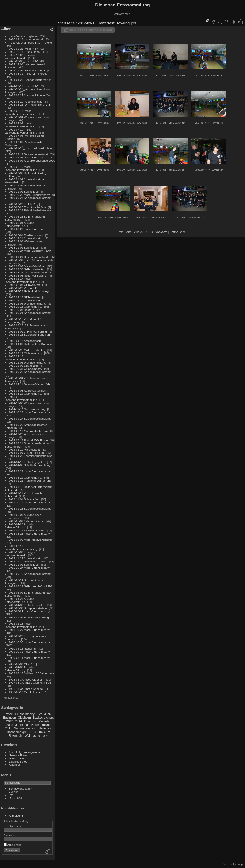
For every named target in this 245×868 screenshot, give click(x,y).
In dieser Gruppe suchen (91, 30)
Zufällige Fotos (18, 762)
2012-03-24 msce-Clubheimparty (29, 611)
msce (9, 714)
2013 (10, 725)
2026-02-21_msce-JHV (23, 49)
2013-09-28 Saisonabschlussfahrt (30, 509)
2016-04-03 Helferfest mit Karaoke (30, 344)
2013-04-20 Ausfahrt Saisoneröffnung (19, 526)
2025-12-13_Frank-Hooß (24, 52)
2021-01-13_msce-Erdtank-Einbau (30, 148)
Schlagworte (17, 789)
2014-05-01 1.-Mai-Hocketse (27, 453)
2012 (10, 721)
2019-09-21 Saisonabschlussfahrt (30, 198)
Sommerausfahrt (25, 728)
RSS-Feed (15, 798)
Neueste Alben (18, 758)
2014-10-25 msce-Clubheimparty (29, 412)
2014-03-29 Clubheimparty (25, 478)
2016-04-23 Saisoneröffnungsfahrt (30, 335)
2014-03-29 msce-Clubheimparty (29, 471)
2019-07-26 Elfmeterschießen (27, 207)
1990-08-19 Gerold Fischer (26, 692)
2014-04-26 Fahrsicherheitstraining (31, 456)
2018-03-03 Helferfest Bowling (28, 276)
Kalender (14, 765)
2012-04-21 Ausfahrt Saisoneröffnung (19, 600)
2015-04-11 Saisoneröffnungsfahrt (30, 384)
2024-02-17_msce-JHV (23, 86)
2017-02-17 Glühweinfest (25, 297)
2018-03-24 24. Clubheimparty (28, 272)
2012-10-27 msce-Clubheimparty (29, 568)
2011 (8, 728)
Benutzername (13, 826)
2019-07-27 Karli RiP (22, 204)
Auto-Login (12, 845)
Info (11, 795)
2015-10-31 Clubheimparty (25, 369)
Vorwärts (161, 232)
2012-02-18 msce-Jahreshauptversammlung (21, 625)
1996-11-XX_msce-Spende (26, 689)
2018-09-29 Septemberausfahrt (28, 257)
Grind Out (31, 721)
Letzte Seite (178, 232)
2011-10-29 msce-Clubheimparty (29, 630)
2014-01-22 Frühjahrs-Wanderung (30, 481)
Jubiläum (44, 732)
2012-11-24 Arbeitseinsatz (25, 558)
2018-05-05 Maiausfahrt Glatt (27, 266)
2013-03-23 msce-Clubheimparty (29, 533)
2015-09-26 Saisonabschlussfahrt (30, 372)
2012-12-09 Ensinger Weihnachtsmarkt (20, 554)
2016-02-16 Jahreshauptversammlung (21, 358)
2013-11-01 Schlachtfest (24, 499)
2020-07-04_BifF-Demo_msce (28, 157)
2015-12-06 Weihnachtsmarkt (27, 363)
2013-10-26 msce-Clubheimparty (29, 502)
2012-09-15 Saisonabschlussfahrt (30, 574)
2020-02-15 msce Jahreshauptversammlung (21, 168)
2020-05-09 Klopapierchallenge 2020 (32, 161)
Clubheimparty (25, 714)
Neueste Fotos (18, 755)
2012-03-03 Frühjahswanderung (29, 617)
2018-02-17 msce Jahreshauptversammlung (21, 280)
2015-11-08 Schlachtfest (24, 366)
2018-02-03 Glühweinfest (25, 285)
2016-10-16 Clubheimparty (25, 307)
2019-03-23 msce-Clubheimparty (29, 229)
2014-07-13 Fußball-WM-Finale (28, 440)
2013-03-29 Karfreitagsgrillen (27, 530)
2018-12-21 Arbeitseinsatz (25, 238)
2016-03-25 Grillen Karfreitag (27, 350)
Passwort (9, 835)
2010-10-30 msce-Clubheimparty (29, 642)
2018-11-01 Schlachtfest (24, 248)
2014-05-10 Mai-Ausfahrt (24, 450)
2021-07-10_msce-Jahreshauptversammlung (21, 131)
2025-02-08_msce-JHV (23, 61)
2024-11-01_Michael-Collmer (27, 70)
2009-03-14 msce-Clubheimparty (29, 658)
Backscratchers (43, 718)
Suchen (14, 792)
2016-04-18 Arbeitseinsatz (25, 341)
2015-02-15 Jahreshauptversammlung (21, 398)
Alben (6, 29)
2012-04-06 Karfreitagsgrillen (27, 605)
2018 (32, 732)
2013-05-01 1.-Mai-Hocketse (27, 521)
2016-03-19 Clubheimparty (25, 353)
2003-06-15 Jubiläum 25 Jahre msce (32, 673)
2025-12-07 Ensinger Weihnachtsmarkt (20, 56)
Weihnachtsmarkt (36, 735)
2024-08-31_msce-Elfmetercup (28, 74)
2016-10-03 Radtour (21, 310)
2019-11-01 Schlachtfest (24, 192)
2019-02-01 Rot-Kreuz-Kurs (26, 235)
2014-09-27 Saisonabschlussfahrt (30, 418)
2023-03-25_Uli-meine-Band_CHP (30, 105)
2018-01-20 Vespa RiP (23, 288)
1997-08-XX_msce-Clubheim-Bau (30, 683)
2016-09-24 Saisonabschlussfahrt (30, 313)
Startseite (66, 23)
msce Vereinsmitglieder (23, 36)
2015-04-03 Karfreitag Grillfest (28, 390)
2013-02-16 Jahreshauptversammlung (21, 547)
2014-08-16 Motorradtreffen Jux (29, 431)
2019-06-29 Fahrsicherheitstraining (31, 210)
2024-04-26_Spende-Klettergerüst (30, 80)
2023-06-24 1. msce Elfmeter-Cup (30, 95)
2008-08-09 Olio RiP (22, 664)
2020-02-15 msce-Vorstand (26, 39)
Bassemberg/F (17, 732)
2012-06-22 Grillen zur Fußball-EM (31, 586)
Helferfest (45, 728)
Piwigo (240, 864)
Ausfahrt (45, 721)
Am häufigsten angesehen (25, 752)
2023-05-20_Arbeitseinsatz (26, 101)
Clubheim (24, 718)
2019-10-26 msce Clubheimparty (29, 195)
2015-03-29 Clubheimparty (25, 394)
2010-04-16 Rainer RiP (23, 648)
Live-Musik (44, 714)
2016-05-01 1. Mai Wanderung (28, 331)
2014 (18, 721)
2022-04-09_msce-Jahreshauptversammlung (21, 125)
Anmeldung (16, 816)
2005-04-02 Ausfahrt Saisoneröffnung (19, 669)
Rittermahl (16, 735)
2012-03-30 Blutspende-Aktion (28, 608)
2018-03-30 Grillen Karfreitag (27, 269)
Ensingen (9, 718)
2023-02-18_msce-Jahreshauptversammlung (21, 112)
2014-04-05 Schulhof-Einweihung (30, 465)
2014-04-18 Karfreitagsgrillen (27, 462)
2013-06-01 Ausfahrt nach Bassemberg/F (23, 516)
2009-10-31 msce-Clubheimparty (29, 652)
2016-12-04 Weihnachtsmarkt (27, 303)
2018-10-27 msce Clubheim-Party (30, 251)
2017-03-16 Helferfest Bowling (29, 291)
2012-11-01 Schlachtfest (24, 565)
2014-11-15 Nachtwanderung (27, 409)
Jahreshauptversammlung (33, 725)
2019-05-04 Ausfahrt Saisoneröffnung (19, 224)
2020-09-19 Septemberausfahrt (28, 154)
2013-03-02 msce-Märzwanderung (30, 540)
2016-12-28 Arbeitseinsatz (25, 300)
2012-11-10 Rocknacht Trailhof (28, 561)
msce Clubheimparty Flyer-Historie (30, 42)
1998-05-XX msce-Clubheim (27, 680)
